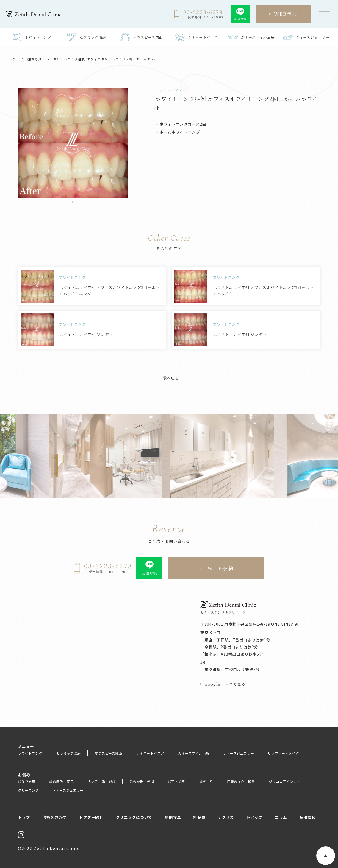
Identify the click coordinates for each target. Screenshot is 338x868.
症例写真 (35, 59)
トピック (254, 817)
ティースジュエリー (239, 753)
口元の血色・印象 (241, 781)
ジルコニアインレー (284, 781)
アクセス (226, 817)
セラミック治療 (69, 753)
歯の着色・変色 (62, 781)
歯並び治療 (27, 781)
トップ (11, 59)
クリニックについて (134, 817)
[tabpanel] (73, 143)
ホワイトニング (30, 753)
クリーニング (28, 790)
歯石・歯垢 (177, 781)
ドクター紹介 (91, 817)
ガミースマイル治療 (194, 753)
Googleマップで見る (225, 684)
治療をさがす (55, 817)
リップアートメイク (283, 753)
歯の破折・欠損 (142, 781)
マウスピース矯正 (108, 753)
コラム (281, 817)
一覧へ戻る (169, 378)
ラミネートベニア (150, 753)
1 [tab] (73, 202)
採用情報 (308, 817)
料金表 (199, 817)
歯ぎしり (206, 781)
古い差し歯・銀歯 (102, 781)
